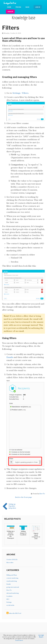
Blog (27, 7)
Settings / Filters (20, 93)
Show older (10, 563)
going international (13, 587)
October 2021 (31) (12, 560)
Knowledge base (24, 18)
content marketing (12, 578)
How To (42, 494)
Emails (10, 357)
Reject (41, 637)
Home (9, 7)
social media (10, 605)
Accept (41, 635)
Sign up (10, 12)
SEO (8, 599)
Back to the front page (24, 497)
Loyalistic (9, 596)
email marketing (12, 581)
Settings (9, 602)
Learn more (19, 640)
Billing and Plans (12, 575)
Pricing (18, 7)
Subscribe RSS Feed (15, 613)
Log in (38, 7)
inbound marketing (13, 593)
